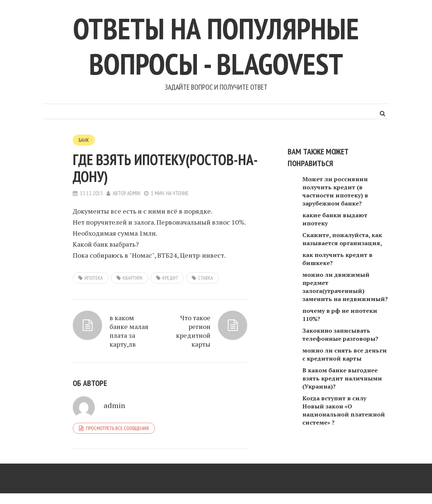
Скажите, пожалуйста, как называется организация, (342, 239)
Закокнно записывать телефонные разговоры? (340, 335)
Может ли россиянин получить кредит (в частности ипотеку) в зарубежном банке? (335, 191)
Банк (84, 140)
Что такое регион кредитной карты (193, 331)
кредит (170, 278)
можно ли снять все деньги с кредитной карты (345, 354)
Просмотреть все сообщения (117, 428)
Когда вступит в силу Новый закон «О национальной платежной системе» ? (344, 410)
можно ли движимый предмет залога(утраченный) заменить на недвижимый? (345, 287)
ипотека (94, 278)
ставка (206, 278)
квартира (133, 278)
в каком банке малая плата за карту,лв (129, 331)
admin (134, 193)
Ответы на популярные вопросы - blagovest (216, 46)
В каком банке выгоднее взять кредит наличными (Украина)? (342, 378)
